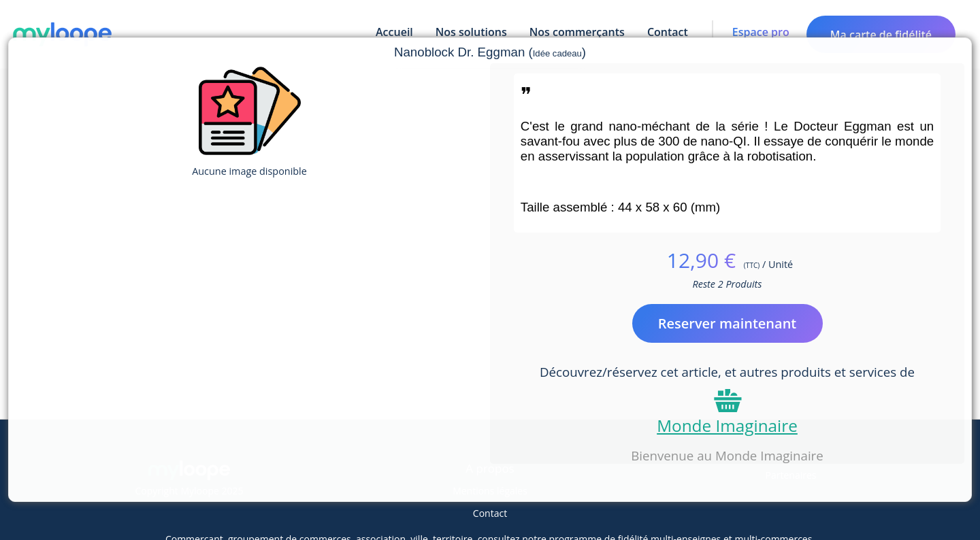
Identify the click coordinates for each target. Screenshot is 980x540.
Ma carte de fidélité (881, 35)
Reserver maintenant (728, 323)
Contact (490, 513)
